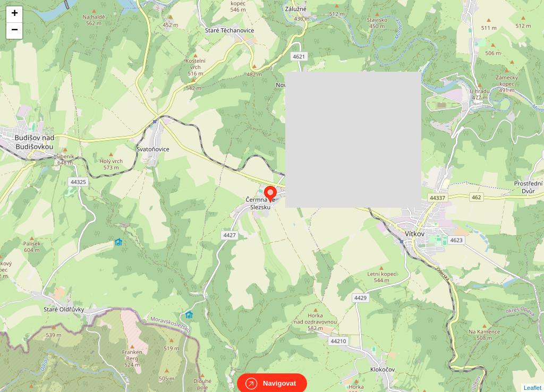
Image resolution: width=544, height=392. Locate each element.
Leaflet (533, 378)
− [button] (15, 31)
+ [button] (15, 14)
